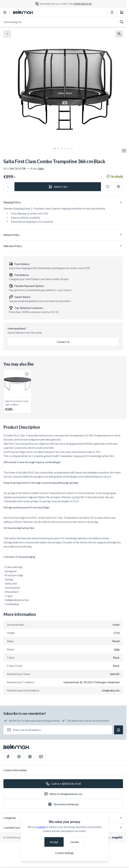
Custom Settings (64, 853)
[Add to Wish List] (107, 187)
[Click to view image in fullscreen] (119, 34)
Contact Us (63, 342)
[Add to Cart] (58, 187)
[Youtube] (41, 757)
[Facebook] (8, 757)
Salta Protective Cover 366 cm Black (18, 406)
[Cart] (122, 12)
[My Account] (112, 12)
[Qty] (8, 187)
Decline (75, 842)
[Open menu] (5, 12)
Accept (54, 842)
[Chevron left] (7, 34)
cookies (41, 827)
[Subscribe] (119, 730)
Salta (41, 168)
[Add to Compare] (119, 187)
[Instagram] (19, 757)
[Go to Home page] (23, 12)
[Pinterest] (30, 757)
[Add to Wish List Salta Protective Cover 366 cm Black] (27, 374)
